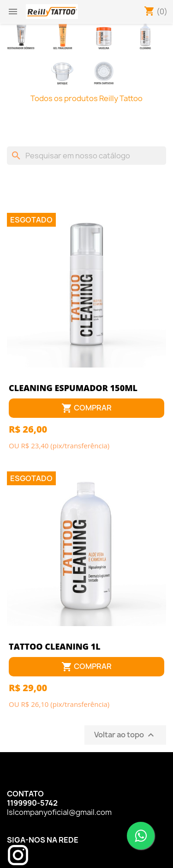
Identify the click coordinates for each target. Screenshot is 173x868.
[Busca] (86, 156)
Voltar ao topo (125, 735)
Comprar (86, 408)
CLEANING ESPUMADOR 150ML (73, 388)
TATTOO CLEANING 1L (55, 646)
